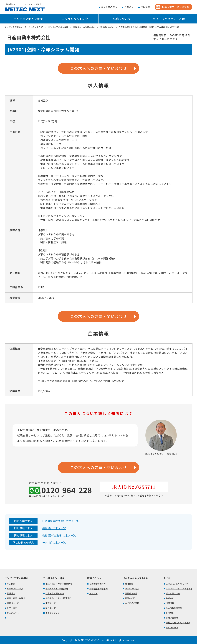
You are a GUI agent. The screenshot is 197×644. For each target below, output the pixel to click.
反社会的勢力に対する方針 (178, 622)
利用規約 (170, 613)
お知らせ (129, 7)
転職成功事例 (131, 593)
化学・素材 (12, 608)
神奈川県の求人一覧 (54, 542)
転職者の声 (130, 598)
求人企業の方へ (109, 7)
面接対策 (93, 593)
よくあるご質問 (132, 603)
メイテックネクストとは (169, 19)
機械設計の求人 (107, 27)
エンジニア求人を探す (28, 19)
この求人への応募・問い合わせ (99, 68)
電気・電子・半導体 (16, 598)
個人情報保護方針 (174, 608)
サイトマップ (172, 627)
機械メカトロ (13, 603)
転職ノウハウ (122, 19)
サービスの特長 (132, 589)
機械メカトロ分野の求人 (84, 27)
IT (8, 618)
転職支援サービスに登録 (172, 7)
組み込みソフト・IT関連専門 (58, 598)
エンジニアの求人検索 (58, 27)
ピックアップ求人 (15, 589)
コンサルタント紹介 (75, 19)
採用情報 (145, 7)
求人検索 (11, 584)
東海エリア (51, 603)
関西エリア (51, 608)
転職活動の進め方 (98, 584)
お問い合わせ (172, 618)
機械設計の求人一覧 (54, 528)
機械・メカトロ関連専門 (57, 589)
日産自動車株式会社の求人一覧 (61, 521)
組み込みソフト (14, 613)
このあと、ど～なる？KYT (178, 584)
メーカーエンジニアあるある (179, 589)
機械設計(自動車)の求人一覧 (59, 535)
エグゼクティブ (53, 613)
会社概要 (129, 584)
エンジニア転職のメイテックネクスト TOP (24, 27)
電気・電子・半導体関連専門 (59, 584)
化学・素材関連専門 (55, 593)
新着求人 (11, 593)
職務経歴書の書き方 (99, 589)
